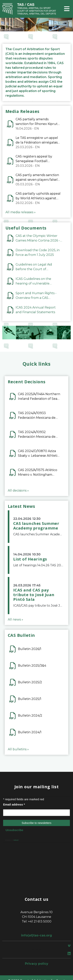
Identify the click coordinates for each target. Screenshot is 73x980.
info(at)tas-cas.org (36, 935)
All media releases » (21, 212)
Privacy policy (37, 964)
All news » (15, 619)
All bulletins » (18, 749)
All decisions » (18, 490)
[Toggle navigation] (67, 9)
